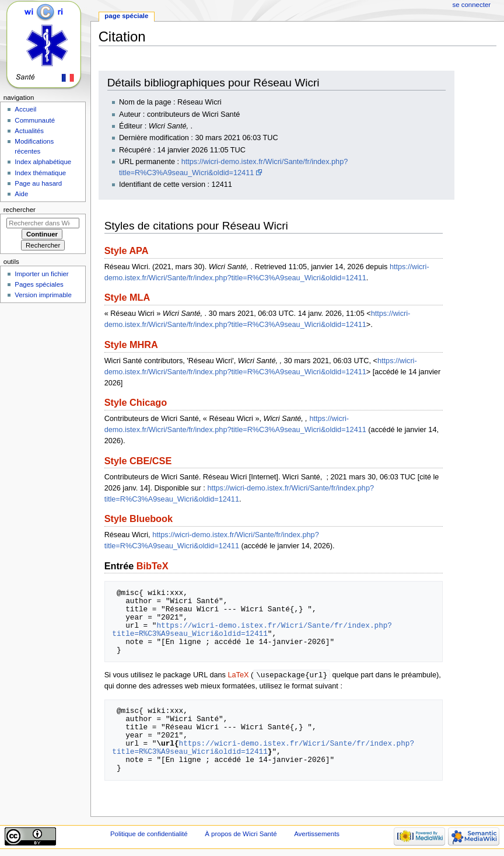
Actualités (29, 131)
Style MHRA (131, 345)
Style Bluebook (139, 519)
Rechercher (20, 210)
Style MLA (127, 297)
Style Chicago (136, 402)
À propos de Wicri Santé (241, 834)
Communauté (35, 120)
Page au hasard (38, 183)
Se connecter (472, 5)
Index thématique (40, 173)
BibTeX (153, 566)
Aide (21, 194)
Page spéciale (126, 16)
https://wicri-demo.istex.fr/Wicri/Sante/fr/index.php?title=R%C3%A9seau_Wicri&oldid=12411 (252, 629)
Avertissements (317, 834)
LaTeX (238, 676)
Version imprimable (43, 295)
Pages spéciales (39, 284)
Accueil (25, 109)
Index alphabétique (43, 162)
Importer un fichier (41, 274)
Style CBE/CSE (138, 461)
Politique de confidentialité (149, 834)
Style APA (127, 250)
